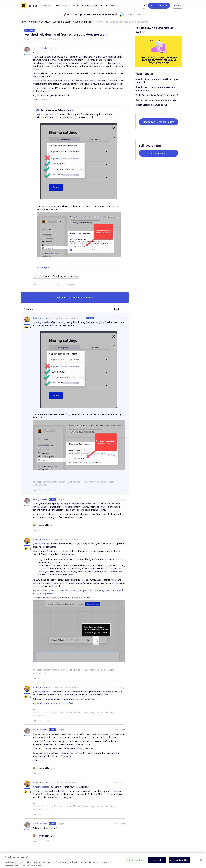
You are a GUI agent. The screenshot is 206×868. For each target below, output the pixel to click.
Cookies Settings (135, 860)
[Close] (201, 860)
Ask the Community (83, 22)
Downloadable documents (65, 276)
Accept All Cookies (179, 860)
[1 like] (44, 525)
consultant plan (41, 276)
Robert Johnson (40, 318)
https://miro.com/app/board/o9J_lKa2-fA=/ (53, 703)
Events (104, 6)
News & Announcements (85, 6)
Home (24, 22)
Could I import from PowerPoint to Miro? (157, 95)
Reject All (157, 860)
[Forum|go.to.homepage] (37, 6)
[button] (159, 6)
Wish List (115, 6)
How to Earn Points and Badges (159, 122)
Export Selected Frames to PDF (151, 105)
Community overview (39, 22)
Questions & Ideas (61, 22)
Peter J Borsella (40, 48)
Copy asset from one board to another (156, 100)
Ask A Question (159, 153)
